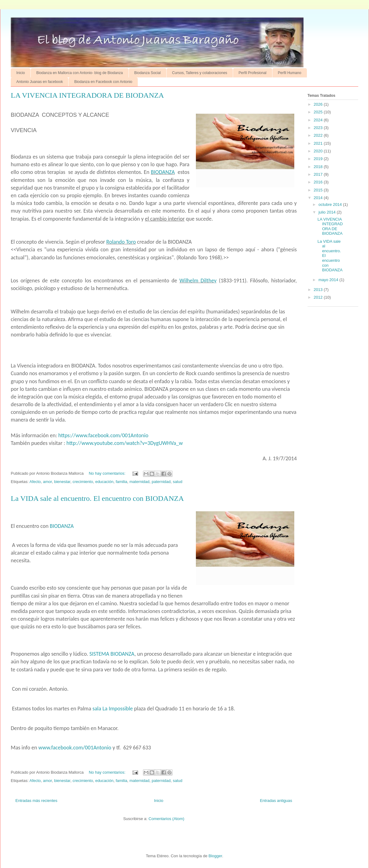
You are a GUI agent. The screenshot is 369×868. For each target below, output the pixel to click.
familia (121, 482)
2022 (319, 135)
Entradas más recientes (36, 801)
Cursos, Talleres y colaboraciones (200, 73)
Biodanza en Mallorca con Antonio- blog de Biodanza (80, 73)
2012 (319, 297)
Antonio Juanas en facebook (40, 82)
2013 (319, 290)
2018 (319, 167)
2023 (319, 128)
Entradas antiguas (276, 801)
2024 (319, 120)
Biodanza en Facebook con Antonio (103, 82)
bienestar (62, 482)
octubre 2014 (331, 204)
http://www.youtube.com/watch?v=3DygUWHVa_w (125, 443)
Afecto (35, 482)
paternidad (161, 482)
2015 (319, 190)
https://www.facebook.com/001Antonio (103, 435)
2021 (319, 143)
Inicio (21, 73)
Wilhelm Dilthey (198, 281)
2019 (319, 159)
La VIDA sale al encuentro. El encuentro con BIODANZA (97, 498)
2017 (319, 174)
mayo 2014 (329, 280)
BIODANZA (163, 172)
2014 (319, 198)
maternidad (139, 482)
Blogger (215, 856)
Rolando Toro (121, 242)
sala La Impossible (113, 709)
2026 (319, 104)
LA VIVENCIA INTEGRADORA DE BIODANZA (87, 95)
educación (104, 482)
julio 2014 (328, 212)
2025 (319, 112)
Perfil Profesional (253, 73)
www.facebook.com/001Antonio (75, 748)
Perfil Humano (290, 73)
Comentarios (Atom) (166, 819)
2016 (319, 182)
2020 (319, 151)
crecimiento (83, 482)
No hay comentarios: (108, 473)
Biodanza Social (148, 73)
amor (48, 482)
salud (178, 482)
